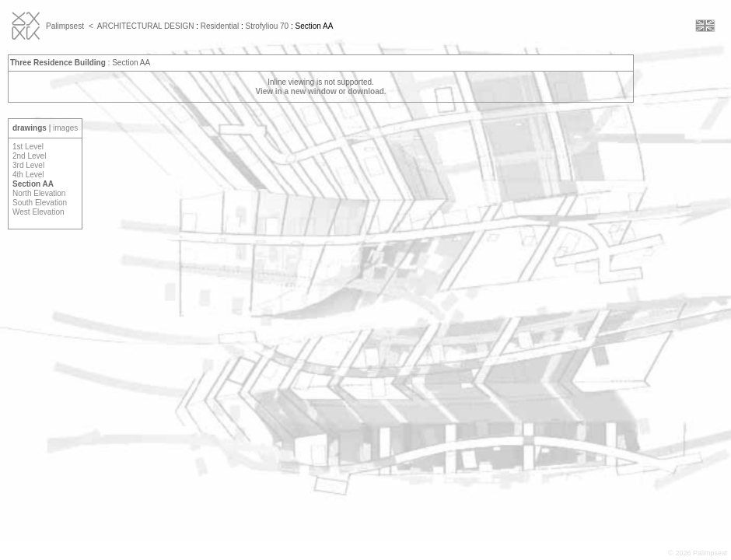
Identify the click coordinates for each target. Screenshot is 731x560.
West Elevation (38, 212)
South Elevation (40, 203)
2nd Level (29, 156)
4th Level (28, 175)
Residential (220, 26)
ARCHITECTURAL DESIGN (146, 26)
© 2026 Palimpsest (698, 553)
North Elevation (39, 193)
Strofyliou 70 (268, 26)
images (65, 128)
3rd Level (28, 165)
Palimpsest (65, 26)
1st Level (28, 147)
